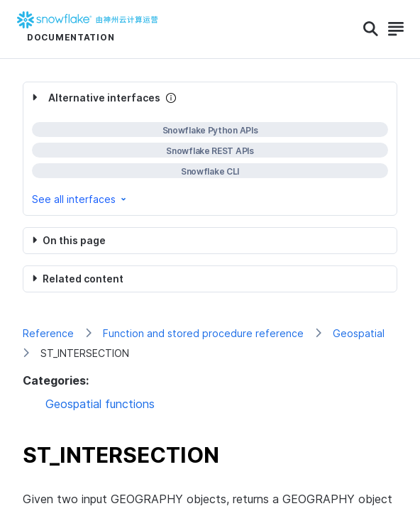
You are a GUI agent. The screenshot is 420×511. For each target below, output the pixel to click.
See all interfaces (80, 199)
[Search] (371, 29)
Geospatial (359, 333)
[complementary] (210, 149)
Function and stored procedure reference (203, 333)
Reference (48, 333)
